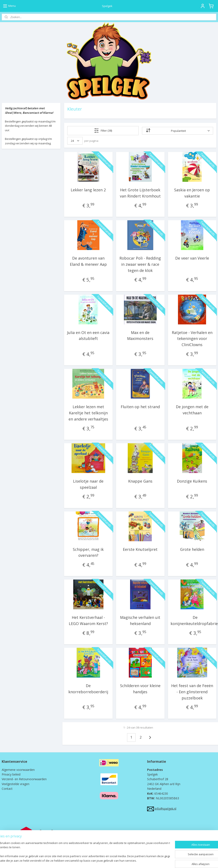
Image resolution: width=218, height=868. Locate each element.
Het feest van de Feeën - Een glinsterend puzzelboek (192, 692)
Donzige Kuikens (192, 481)
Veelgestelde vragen (16, 784)
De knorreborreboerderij (88, 689)
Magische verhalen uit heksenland (140, 620)
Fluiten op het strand (140, 407)
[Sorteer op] (178, 131)
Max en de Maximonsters (140, 336)
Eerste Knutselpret (140, 549)
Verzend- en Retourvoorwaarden (24, 779)
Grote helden (192, 549)
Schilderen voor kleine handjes (140, 689)
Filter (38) (103, 131)
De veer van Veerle (192, 258)
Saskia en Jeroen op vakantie (192, 193)
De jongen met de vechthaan (192, 410)
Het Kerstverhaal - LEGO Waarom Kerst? (88, 620)
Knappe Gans (140, 481)
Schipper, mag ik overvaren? (88, 552)
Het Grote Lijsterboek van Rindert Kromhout (140, 193)
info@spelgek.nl (166, 808)
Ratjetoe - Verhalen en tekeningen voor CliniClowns (192, 339)
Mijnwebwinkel (152, 860)
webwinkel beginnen (115, 860)
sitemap (90, 860)
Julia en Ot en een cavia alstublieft (88, 336)
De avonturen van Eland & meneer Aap (88, 261)
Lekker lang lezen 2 (88, 190)
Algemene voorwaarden (18, 770)
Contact (7, 789)
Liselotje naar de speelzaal (88, 484)
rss (98, 860)
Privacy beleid (11, 774)
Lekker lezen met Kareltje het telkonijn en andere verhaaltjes (88, 413)
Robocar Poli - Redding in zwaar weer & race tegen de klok (140, 264)
